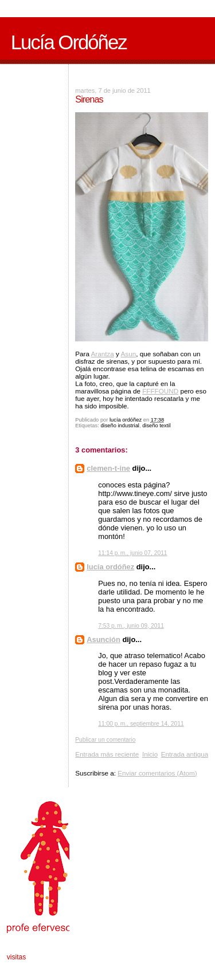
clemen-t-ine (108, 468)
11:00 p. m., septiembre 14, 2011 (141, 724)
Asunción (103, 639)
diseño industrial (120, 426)
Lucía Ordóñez (69, 42)
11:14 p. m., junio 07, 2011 (132, 553)
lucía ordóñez (110, 567)
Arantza (103, 354)
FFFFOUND (160, 391)
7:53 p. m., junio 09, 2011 (131, 626)
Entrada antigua (185, 754)
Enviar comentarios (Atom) (157, 773)
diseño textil (156, 426)
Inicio (150, 754)
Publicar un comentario (105, 740)
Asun (129, 354)
